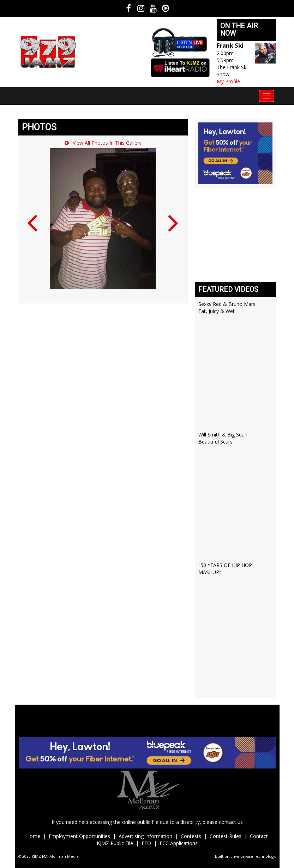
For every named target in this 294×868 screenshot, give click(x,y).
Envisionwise (242, 856)
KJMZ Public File (115, 843)
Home (33, 836)
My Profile (228, 81)
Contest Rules (226, 836)
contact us (231, 822)
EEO (146, 843)
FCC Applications (179, 843)
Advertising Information (145, 836)
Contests (191, 836)
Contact (259, 836)
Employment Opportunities (79, 836)
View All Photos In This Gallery (103, 143)
